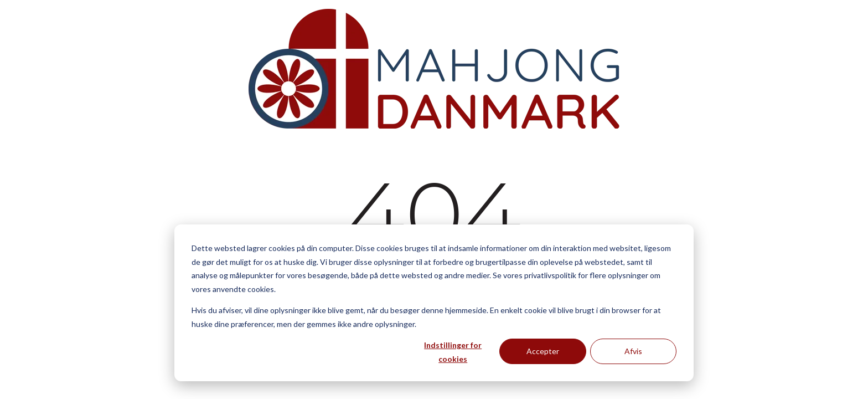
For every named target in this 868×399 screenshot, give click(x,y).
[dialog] (434, 303)
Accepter (543, 351)
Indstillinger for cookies (453, 352)
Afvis (633, 351)
